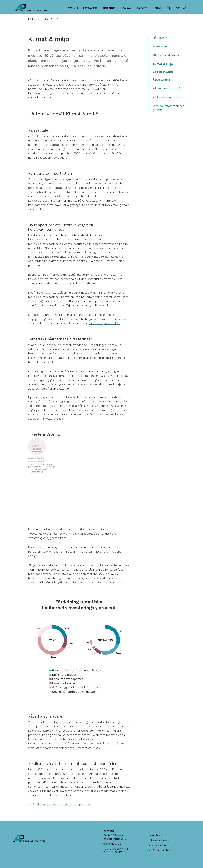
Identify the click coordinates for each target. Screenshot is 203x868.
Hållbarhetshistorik (166, 55)
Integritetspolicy (157, 845)
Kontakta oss (156, 835)
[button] (169, 8)
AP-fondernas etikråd (168, 88)
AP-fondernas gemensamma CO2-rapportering (60, 804)
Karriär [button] (157, 8)
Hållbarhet (34, 19)
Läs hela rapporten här (104, 323)
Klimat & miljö (163, 64)
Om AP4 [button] (73, 8)
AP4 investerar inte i (167, 97)
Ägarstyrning (161, 80)
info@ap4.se (118, 851)
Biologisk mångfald (163, 72)
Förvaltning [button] (90, 8)
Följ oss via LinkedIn (159, 840)
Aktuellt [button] (126, 8)
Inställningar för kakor (160, 850)
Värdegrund (161, 46)
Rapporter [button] (142, 8)
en (185, 8)
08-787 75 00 (120, 849)
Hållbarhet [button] (109, 8)
